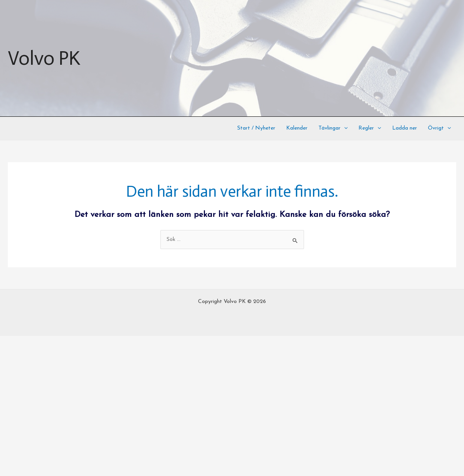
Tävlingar (333, 128)
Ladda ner (405, 128)
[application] (344, 128)
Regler (370, 128)
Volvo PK (44, 58)
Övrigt (439, 128)
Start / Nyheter (256, 128)
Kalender (297, 128)
